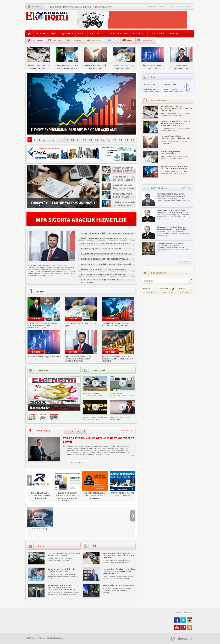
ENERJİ (82, 34)
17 (114, 140)
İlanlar (129, 40)
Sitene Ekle (152, 6)
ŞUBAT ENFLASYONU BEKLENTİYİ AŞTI (171, 152)
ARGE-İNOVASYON (119, 34)
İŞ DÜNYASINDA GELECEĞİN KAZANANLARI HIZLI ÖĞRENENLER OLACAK (105, 240)
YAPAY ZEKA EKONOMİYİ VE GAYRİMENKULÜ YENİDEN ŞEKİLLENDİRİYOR (107, 235)
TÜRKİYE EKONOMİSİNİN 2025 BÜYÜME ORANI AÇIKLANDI (116, 325)
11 (78, 140)
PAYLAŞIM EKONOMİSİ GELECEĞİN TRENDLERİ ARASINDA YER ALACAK (104, 276)
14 (96, 140)
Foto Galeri (57, 40)
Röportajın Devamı (78, 463)
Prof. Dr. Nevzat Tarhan (148, 253)
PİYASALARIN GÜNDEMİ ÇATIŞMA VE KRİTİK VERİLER (64, 554)
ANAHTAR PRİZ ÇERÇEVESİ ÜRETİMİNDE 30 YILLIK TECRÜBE (122, 396)
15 (102, 140)
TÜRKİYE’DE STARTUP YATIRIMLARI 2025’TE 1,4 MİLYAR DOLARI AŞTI (81, 7)
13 (90, 140)
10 (72, 140)
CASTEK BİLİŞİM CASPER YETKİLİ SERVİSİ (123, 484)
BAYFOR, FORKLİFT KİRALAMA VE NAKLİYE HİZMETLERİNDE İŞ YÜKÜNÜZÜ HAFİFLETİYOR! (68, 488)
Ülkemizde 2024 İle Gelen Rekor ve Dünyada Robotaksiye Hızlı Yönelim (171, 228)
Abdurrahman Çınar (148, 204)
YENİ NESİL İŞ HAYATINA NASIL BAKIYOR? (101, 249)
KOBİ (53, 34)
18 (120, 140)
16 (108, 140)
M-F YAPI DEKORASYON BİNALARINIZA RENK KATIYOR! (95, 485)
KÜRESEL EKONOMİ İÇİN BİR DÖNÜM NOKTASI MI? (62, 570)
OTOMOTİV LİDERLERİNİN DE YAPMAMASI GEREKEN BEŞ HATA (172, 212)
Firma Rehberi (37, 40)
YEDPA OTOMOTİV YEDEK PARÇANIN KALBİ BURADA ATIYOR (95, 419)
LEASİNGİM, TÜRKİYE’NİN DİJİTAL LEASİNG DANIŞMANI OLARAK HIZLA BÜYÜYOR (119, 571)
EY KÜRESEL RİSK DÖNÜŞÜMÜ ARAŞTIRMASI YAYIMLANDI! (102, 281)
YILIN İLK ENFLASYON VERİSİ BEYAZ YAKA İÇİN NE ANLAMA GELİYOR (106, 245)
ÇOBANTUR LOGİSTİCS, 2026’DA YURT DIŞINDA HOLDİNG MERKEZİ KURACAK (42, 326)
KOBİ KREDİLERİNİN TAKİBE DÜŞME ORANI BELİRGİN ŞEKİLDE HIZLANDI (119, 555)
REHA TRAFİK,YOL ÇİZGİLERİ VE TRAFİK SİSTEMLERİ (40, 485)
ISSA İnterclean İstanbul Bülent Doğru (120, 418)
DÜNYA (174, 34)
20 (133, 140)
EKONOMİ (41, 34)
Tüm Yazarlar (147, 40)
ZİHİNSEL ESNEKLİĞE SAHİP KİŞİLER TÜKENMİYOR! (170, 245)
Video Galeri (76, 40)
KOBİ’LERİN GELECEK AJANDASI (118, 585)
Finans (114, 40)
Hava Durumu (97, 40)
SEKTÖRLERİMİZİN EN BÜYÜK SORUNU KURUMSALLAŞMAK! (171, 195)
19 (126, 140)
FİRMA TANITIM (98, 34)
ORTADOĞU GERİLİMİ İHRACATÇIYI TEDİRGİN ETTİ (175, 137)
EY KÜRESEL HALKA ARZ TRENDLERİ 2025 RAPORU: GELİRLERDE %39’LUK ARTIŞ (62, 587)
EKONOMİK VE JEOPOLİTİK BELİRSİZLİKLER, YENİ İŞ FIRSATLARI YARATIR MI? (107, 266)
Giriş (172, 6)
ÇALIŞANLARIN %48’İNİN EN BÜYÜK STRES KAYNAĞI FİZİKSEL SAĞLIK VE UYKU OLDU (106, 255)
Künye (180, 6)
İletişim (189, 6)
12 (84, 140)
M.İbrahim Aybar (148, 220)
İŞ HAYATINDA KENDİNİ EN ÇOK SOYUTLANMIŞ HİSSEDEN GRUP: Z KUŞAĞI (103, 271)
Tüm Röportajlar (127, 430)
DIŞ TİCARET (67, 34)
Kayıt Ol (163, 6)
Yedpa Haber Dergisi (40, 518)
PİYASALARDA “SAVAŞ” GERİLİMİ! (43, 357)
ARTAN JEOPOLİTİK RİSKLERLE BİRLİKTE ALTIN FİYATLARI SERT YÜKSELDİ (118, 359)
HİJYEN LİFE (139, 34)
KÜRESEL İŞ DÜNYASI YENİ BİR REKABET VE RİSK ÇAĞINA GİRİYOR (105, 260)
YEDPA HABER (157, 34)
